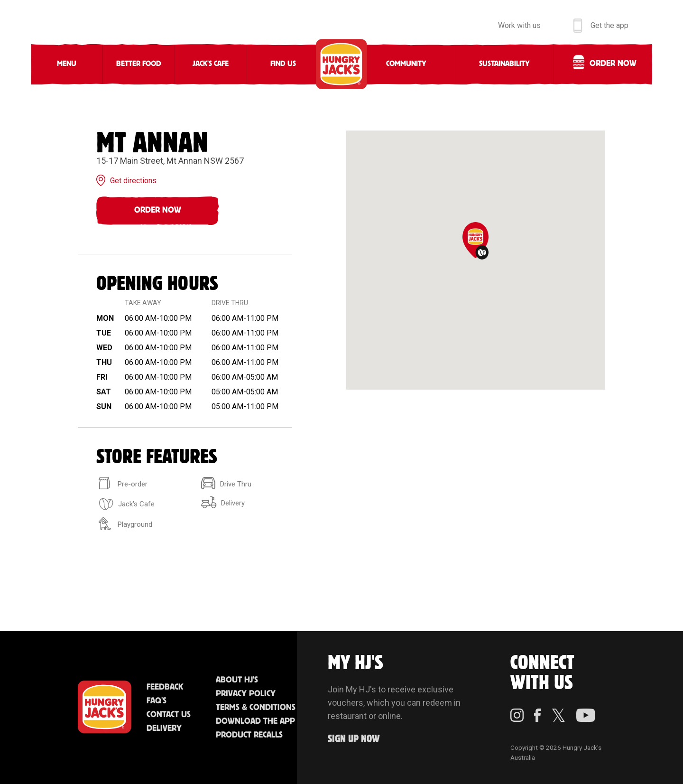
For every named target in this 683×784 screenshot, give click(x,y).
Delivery (164, 728)
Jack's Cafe (211, 64)
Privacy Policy (246, 694)
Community (406, 64)
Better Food (139, 64)
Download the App (255, 721)
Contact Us (169, 715)
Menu (67, 64)
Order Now (158, 210)
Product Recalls (249, 735)
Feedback (165, 687)
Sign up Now (354, 739)
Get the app (609, 25)
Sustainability (504, 64)
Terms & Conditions (256, 708)
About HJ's (237, 680)
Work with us (519, 25)
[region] (476, 260)
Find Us (283, 64)
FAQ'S (157, 701)
